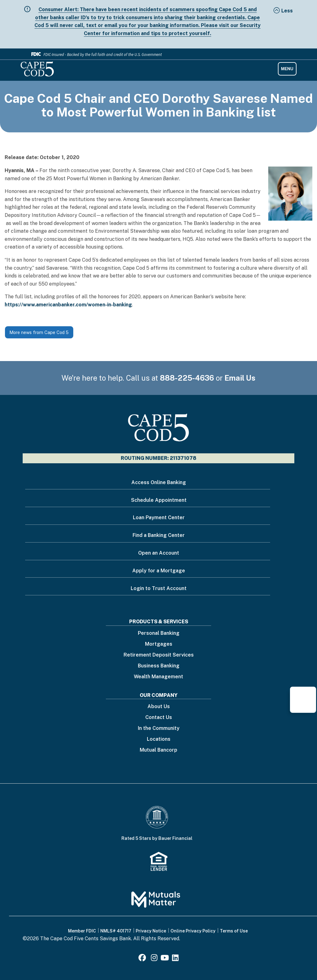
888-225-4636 (187, 378)
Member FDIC (82, 931)
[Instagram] (154, 959)
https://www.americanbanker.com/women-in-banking (68, 305)
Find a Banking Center (159, 535)
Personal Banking (159, 633)
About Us (159, 707)
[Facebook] (143, 959)
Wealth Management (158, 677)
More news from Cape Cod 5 (39, 332)
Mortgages (159, 644)
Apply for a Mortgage (159, 571)
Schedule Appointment (159, 500)
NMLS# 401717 (116, 931)
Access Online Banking (159, 482)
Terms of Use (234, 931)
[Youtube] (165, 959)
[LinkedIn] (175, 959)
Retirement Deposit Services (159, 655)
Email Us (240, 378)
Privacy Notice (151, 931)
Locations (159, 739)
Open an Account (159, 553)
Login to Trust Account (159, 588)
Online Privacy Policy (193, 931)
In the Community (159, 728)
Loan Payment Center (159, 517)
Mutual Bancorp (158, 750)
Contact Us (159, 718)
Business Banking (159, 666)
